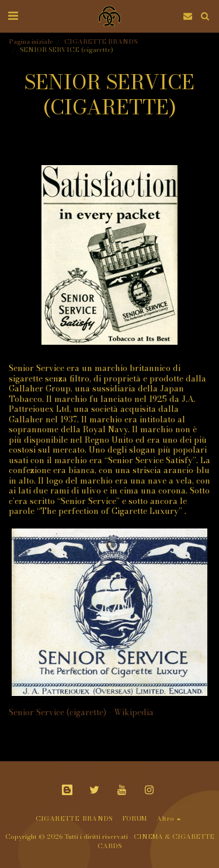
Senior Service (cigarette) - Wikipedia (81, 712)
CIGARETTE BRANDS (101, 41)
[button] (13, 15)
